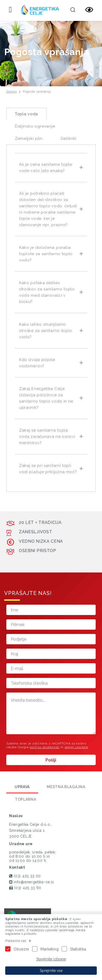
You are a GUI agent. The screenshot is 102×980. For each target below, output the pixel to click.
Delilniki (69, 139)
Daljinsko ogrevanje (35, 126)
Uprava (22, 787)
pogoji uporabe (76, 747)
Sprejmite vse (51, 971)
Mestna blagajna (66, 787)
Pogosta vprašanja (37, 91)
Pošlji (51, 760)
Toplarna (26, 799)
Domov (12, 91)
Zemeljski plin (29, 139)
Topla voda (26, 114)
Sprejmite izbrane (51, 959)
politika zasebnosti (44, 747)
